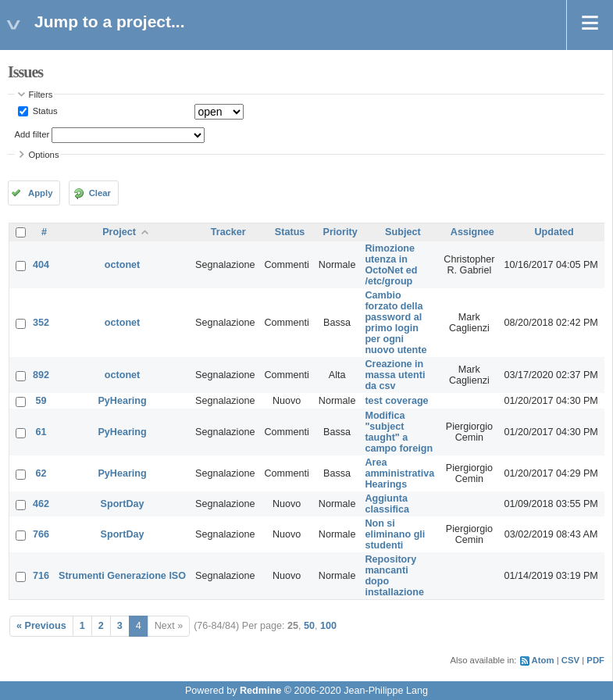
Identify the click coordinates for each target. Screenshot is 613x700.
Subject (403, 232)
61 (41, 432)
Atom (543, 660)
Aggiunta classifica (387, 504)
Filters (41, 95)
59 (41, 401)
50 (309, 626)
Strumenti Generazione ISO (122, 576)
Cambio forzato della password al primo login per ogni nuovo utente (396, 323)
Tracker (228, 232)
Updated (554, 232)
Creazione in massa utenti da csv (395, 375)
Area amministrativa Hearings (399, 473)
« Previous (41, 626)
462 (41, 504)
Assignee (472, 232)
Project (119, 232)
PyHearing (122, 401)
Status (44, 111)
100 (328, 626)
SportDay (123, 504)
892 (41, 375)
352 (41, 323)
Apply (40, 193)
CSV (570, 660)
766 (41, 534)
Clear (100, 193)
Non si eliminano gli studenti (395, 534)
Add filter (32, 134)
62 (41, 473)
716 (41, 576)
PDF (595, 660)
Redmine (260, 691)
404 (41, 265)
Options (44, 155)
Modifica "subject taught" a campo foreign (399, 432)
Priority (340, 232)
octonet (122, 265)
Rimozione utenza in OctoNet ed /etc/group (391, 265)
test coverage (396, 401)
